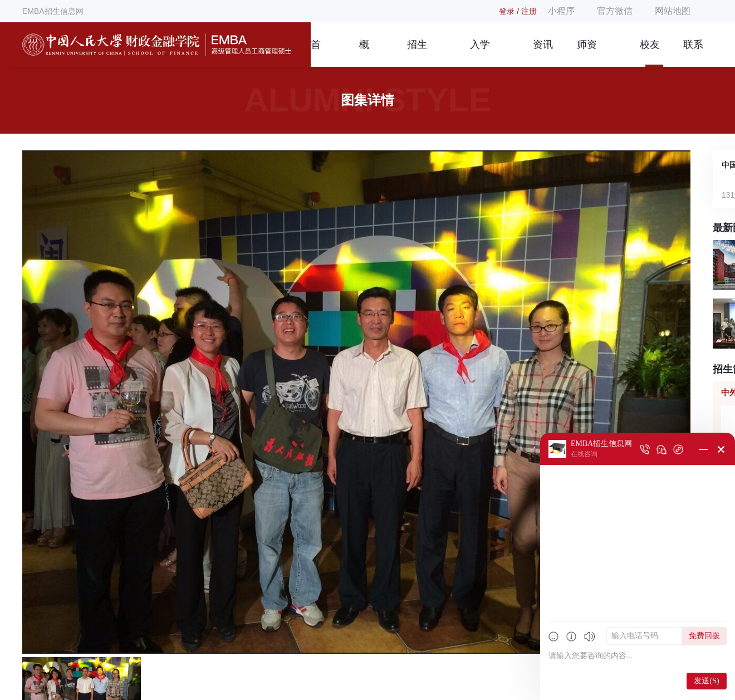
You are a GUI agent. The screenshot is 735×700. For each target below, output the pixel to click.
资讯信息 (543, 53)
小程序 (561, 11)
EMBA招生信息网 (53, 11)
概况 (364, 53)
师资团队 (587, 53)
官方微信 (615, 11)
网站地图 (673, 11)
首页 (316, 53)
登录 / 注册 (518, 11)
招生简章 (417, 53)
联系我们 (693, 53)
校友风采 (650, 53)
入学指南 (480, 53)
